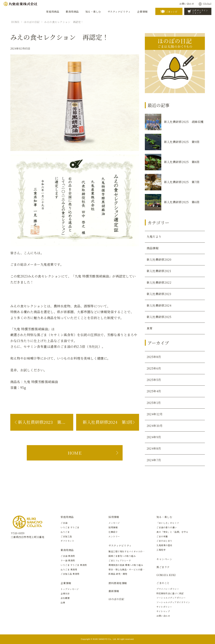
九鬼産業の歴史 (164, 545)
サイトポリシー (164, 607)
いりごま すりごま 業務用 (74, 565)
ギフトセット (67, 541)
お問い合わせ (187, 4)
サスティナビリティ (120, 545)
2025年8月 (154, 357)
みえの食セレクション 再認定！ (64, 22)
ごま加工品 (66, 536)
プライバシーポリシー (168, 589)
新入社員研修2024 (159, 305)
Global (207, 4)
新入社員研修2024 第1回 (107, 422)
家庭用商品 (67, 517)
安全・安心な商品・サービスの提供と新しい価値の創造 (137, 569)
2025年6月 (154, 368)
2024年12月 (155, 414)
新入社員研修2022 (159, 282)
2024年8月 (154, 448)
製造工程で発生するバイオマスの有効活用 (130, 551)
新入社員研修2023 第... (42, 422)
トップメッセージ (70, 589)
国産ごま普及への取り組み (122, 556)
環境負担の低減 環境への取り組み (126, 565)
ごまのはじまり (164, 541)
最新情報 (114, 591)
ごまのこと (163, 583)
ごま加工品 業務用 (70, 574)
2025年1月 (154, 403)
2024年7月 (154, 460)
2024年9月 (154, 437)
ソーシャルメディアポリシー (171, 598)
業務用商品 (67, 550)
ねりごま (65, 532)
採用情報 (114, 517)
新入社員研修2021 (159, 271)
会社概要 (65, 598)
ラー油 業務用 (68, 560)
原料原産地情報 (118, 583)
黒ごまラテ (163, 567)
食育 (150, 328)
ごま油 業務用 (68, 556)
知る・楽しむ (164, 517)
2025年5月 (154, 380)
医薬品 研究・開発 (118, 574)
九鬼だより (154, 237)
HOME (15, 22)
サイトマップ (163, 611)
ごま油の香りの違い (167, 527)
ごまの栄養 (162, 536)
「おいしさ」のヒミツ (168, 523)
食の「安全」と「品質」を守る (172, 532)
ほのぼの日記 (32, 22)
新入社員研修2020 (159, 260)
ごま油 (64, 523)
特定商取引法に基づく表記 (170, 593)
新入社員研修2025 (159, 317)
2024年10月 (155, 426)
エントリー (114, 536)
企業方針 (65, 593)
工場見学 (161, 550)
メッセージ (114, 523)
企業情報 (66, 583)
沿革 (63, 603)
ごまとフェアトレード (120, 560)
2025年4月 (154, 391)
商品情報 (153, 248)
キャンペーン (164, 559)
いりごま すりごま (70, 527)
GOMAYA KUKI (166, 575)
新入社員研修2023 (159, 294)
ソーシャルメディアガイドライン (173, 602)
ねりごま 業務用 (69, 569)
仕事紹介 (113, 532)
